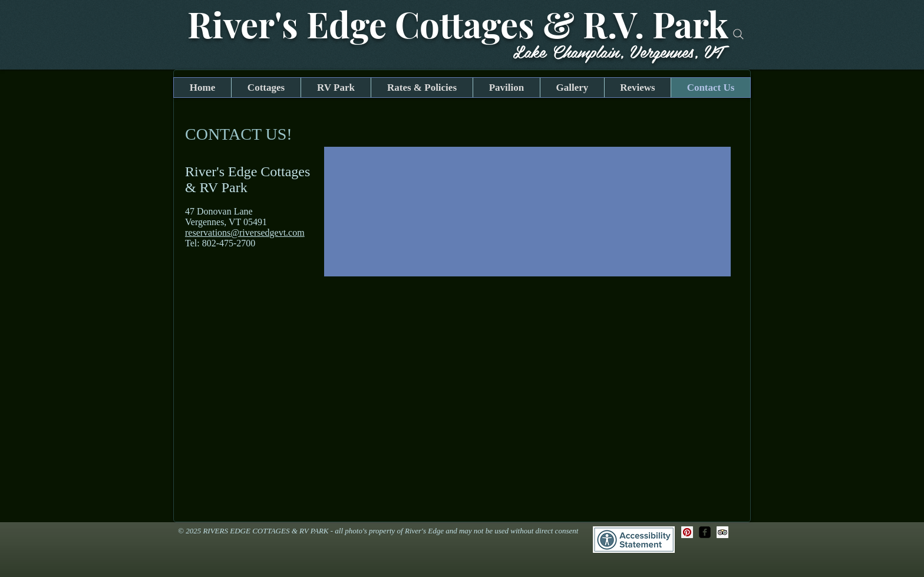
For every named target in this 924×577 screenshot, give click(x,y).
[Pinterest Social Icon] (687, 532)
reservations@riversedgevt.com (245, 233)
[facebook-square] (705, 532)
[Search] (738, 34)
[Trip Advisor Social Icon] (722, 532)
